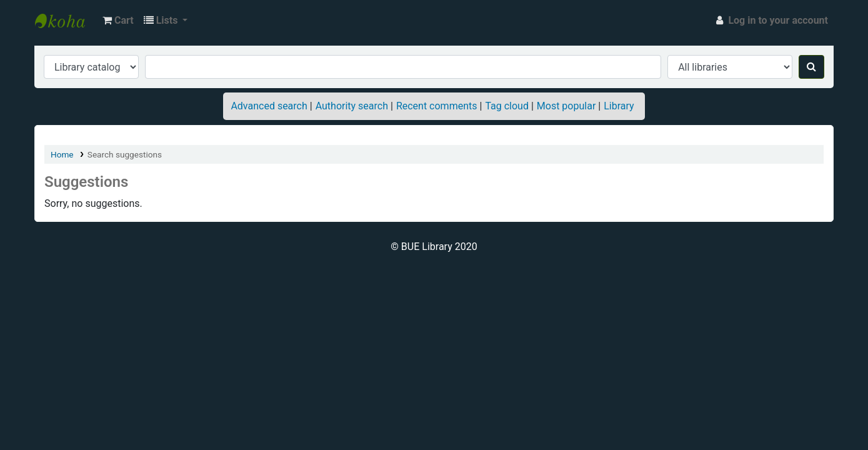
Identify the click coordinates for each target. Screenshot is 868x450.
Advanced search (269, 106)
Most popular (566, 106)
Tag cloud (507, 106)
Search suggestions (125, 154)
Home (62, 154)
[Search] (811, 67)
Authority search (352, 106)
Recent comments (437, 106)
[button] (118, 21)
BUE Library (66, 21)
